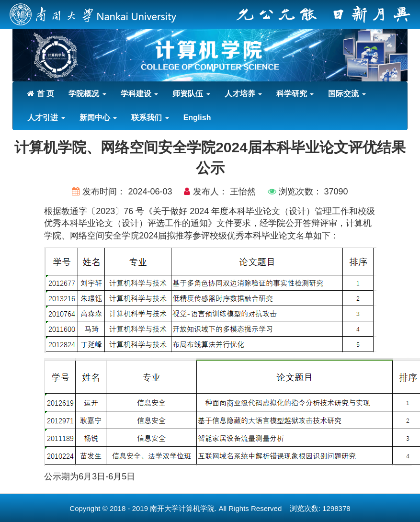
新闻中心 (98, 118)
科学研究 (295, 94)
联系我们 (150, 118)
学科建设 (139, 94)
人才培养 (243, 94)
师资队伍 (191, 94)
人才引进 (46, 118)
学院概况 (87, 94)
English (197, 118)
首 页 (41, 94)
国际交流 (347, 94)
